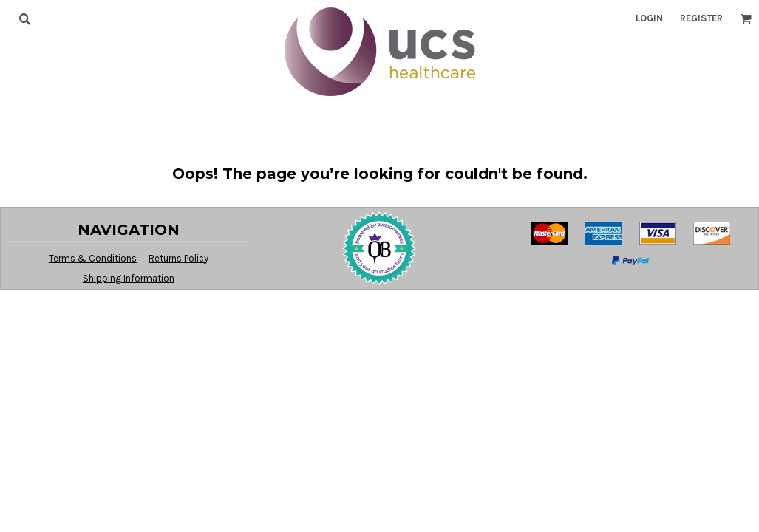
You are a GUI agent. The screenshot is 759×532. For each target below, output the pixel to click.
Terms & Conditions (93, 258)
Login (649, 18)
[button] (24, 18)
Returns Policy (178, 258)
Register (701, 18)
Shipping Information (129, 278)
